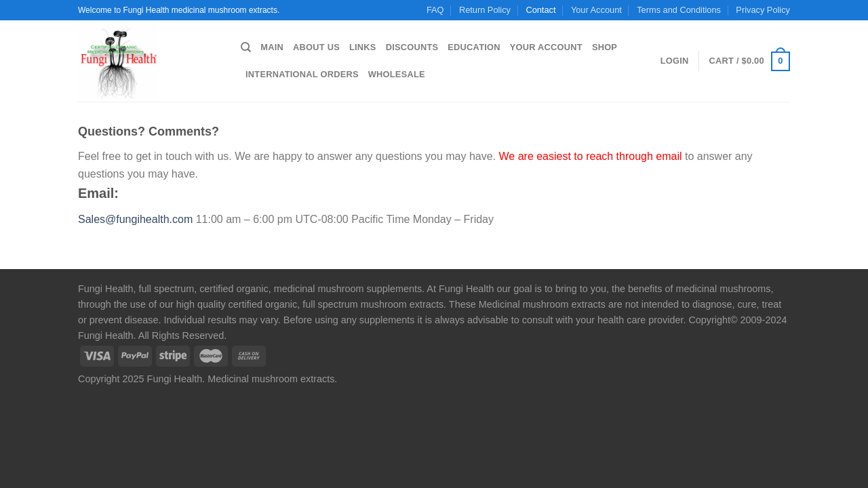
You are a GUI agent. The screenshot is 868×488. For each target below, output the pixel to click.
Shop (605, 47)
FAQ (435, 10)
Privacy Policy (763, 10)
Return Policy (485, 10)
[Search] (246, 47)
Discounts (412, 47)
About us (316, 47)
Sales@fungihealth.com (135, 219)
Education (474, 47)
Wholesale (397, 74)
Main (272, 47)
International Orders (302, 74)
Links (363, 47)
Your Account (596, 10)
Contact (540, 10)
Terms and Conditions (679, 10)
